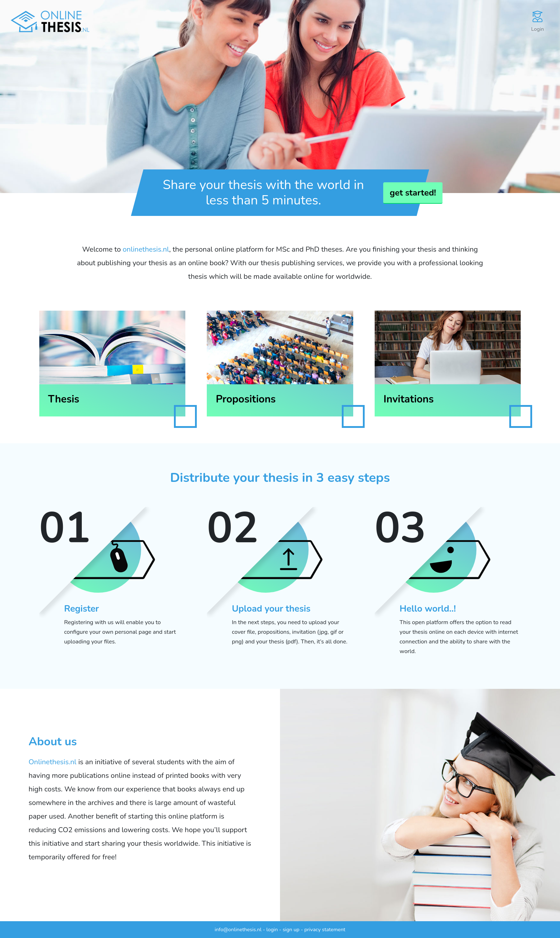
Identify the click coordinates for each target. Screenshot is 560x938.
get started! (413, 193)
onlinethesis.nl (146, 249)
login (272, 929)
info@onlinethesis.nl (238, 929)
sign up (291, 929)
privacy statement (325, 929)
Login (537, 22)
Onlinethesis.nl (52, 762)
